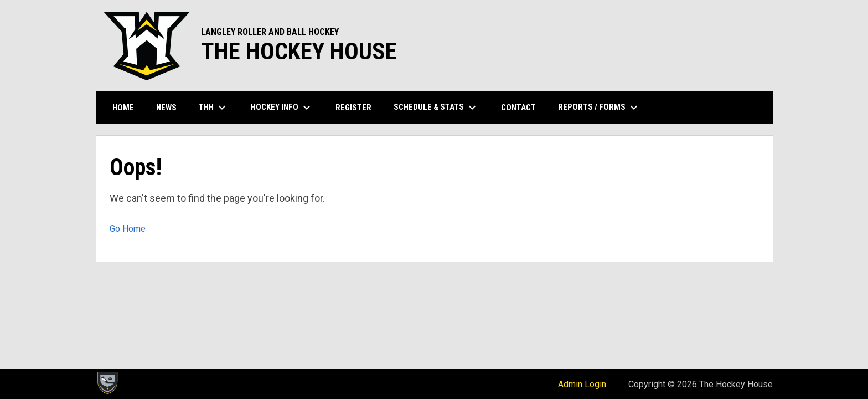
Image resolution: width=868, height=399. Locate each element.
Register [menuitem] (353, 108)
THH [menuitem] (214, 108)
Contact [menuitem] (518, 108)
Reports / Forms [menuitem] (599, 108)
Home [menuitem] (123, 108)
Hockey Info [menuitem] (282, 108)
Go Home (128, 229)
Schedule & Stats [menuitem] (436, 108)
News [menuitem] (166, 108)
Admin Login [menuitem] (582, 384)
